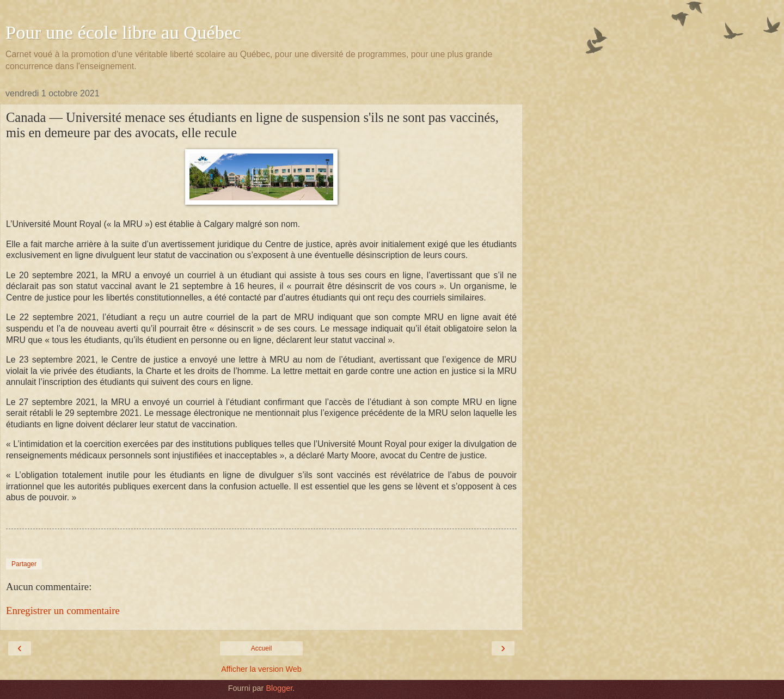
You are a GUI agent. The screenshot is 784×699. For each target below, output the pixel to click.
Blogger (279, 688)
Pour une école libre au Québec (123, 32)
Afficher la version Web (261, 669)
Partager (24, 564)
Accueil (262, 648)
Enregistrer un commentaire (63, 611)
